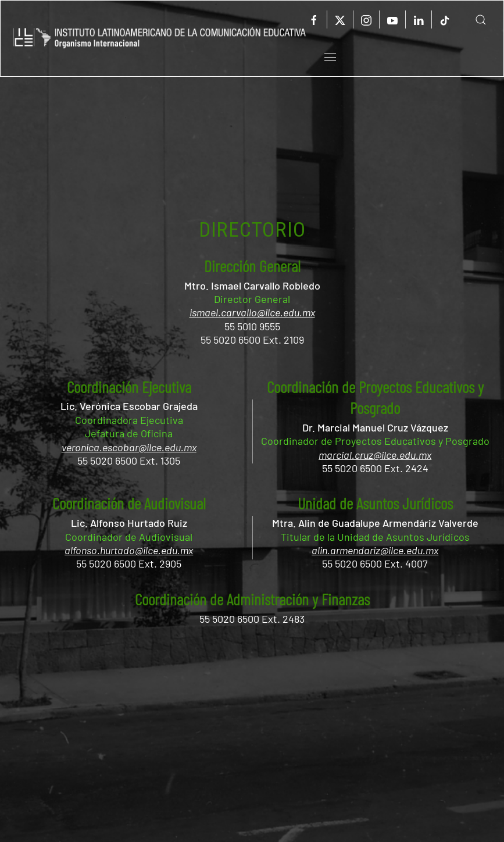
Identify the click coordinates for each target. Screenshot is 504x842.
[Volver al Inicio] (160, 39)
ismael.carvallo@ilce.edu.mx (252, 312)
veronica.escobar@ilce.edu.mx (129, 447)
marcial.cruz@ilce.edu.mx (375, 455)
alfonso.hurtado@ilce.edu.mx (129, 550)
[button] (472, 19)
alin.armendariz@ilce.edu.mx (375, 550)
